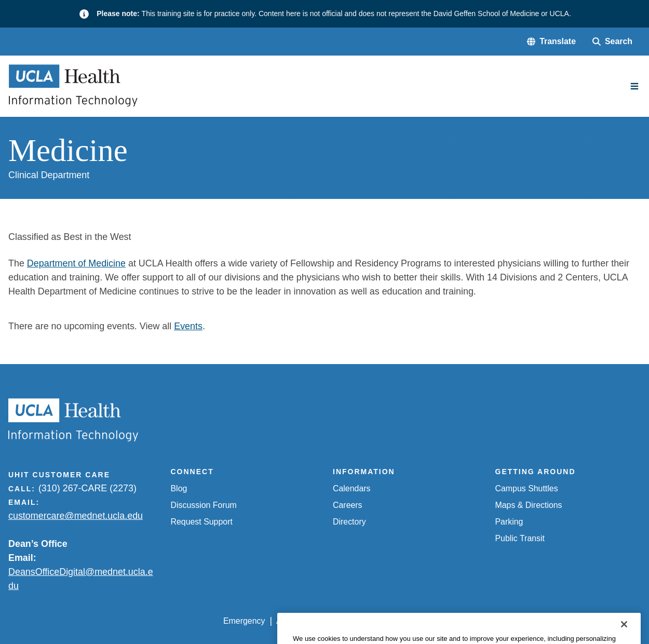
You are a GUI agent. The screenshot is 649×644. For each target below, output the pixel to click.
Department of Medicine (76, 263)
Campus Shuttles (527, 488)
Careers (348, 505)
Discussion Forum (204, 505)
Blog (179, 488)
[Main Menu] (634, 86)
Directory (349, 522)
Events (188, 326)
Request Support (202, 522)
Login (543, 621)
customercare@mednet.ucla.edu (76, 516)
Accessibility (299, 621)
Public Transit (520, 538)
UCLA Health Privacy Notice (470, 621)
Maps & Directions (529, 505)
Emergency (244, 621)
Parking (509, 522)
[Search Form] (612, 42)
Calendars (352, 488)
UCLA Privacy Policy (370, 621)
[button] (551, 42)
